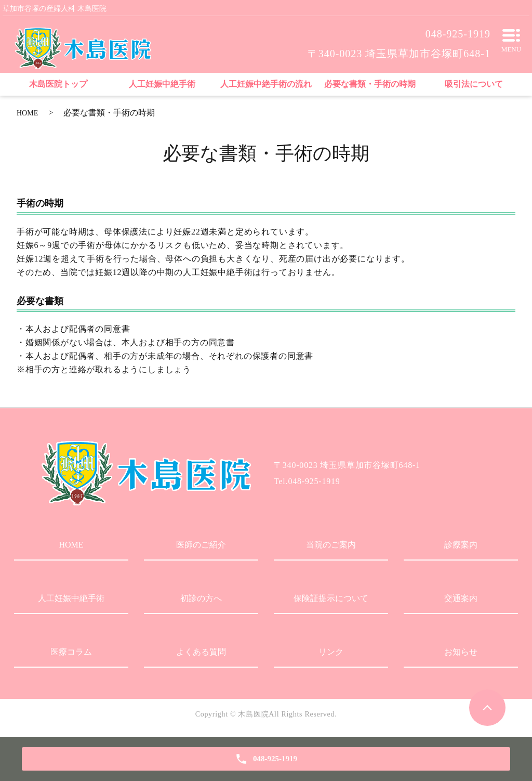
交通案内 (461, 598)
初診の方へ (201, 598)
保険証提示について (331, 598)
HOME (27, 113)
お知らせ (461, 652)
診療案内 (461, 545)
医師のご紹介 (201, 545)
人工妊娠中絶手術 (71, 598)
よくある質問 (201, 652)
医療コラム (71, 652)
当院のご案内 (331, 545)
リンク (331, 652)
